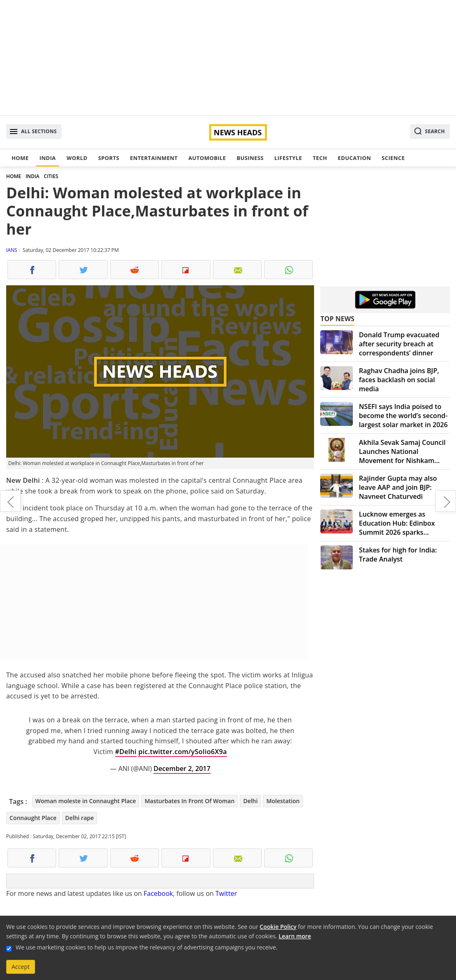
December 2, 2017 (182, 768)
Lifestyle (288, 158)
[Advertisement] (228, 58)
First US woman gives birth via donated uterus (10, 501)
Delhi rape (80, 818)
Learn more (295, 936)
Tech (320, 158)
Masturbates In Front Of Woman (189, 801)
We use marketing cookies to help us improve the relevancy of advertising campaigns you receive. (146, 947)
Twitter (226, 893)
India (47, 158)
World (77, 158)
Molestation (283, 801)
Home (20, 158)
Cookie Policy (278, 927)
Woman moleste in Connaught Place (86, 801)
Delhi (250, 801)
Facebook (158, 893)
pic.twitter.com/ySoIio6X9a (183, 752)
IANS (12, 250)
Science (393, 158)
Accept (21, 967)
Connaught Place (33, 818)
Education (354, 158)
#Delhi (126, 752)
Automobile (207, 158)
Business (250, 158)
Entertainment (154, 158)
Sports (109, 158)
